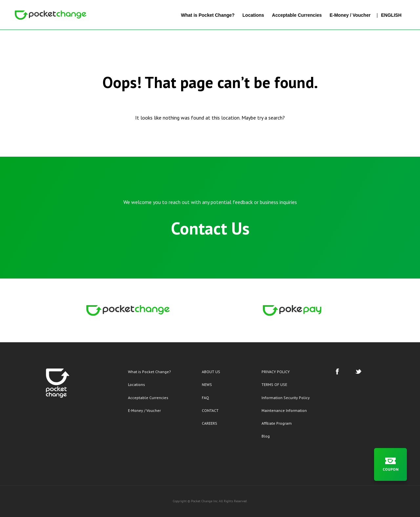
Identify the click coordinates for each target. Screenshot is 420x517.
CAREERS (210, 423)
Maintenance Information (284, 410)
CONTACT (210, 410)
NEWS (207, 384)
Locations (136, 384)
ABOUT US (211, 372)
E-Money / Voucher (144, 410)
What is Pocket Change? (149, 372)
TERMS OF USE (274, 384)
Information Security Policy (286, 398)
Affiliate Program (277, 423)
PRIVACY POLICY (276, 372)
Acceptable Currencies (148, 398)
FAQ (205, 398)
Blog (266, 436)
